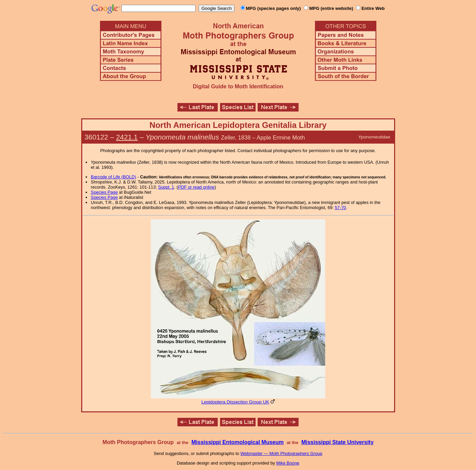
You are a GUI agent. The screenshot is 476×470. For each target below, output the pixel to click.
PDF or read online (196, 187)
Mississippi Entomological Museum (237, 442)
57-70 (340, 208)
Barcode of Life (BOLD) (113, 177)
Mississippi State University (337, 442)
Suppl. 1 (166, 187)
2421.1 (127, 137)
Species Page (104, 192)
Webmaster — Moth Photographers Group (281, 453)
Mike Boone (288, 463)
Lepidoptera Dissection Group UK (235, 402)
